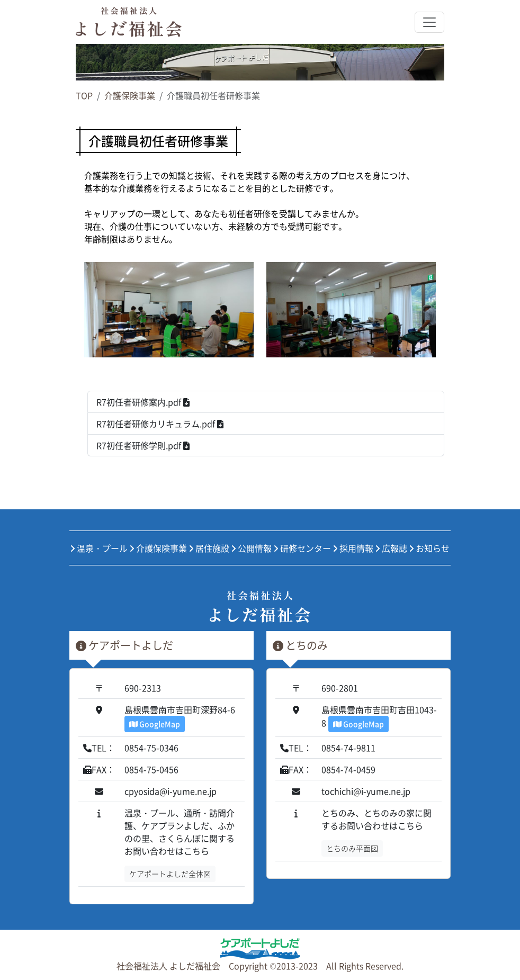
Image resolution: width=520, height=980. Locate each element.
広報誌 (391, 548)
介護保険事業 (130, 95)
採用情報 (353, 548)
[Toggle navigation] (429, 22)
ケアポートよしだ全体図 (170, 874)
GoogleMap (155, 724)
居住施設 (209, 548)
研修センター (302, 548)
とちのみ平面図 (352, 848)
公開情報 (252, 548)
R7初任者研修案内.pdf (143, 402)
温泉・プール (99, 548)
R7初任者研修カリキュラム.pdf (160, 424)
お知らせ (429, 548)
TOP (84, 95)
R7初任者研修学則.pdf (143, 445)
